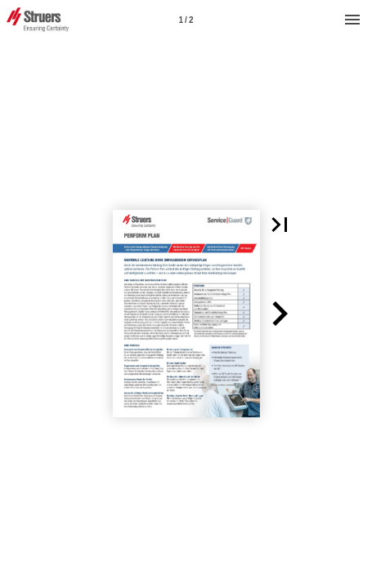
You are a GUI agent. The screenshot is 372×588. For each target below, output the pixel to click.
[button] (280, 225)
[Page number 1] (186, 20)
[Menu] (352, 20)
